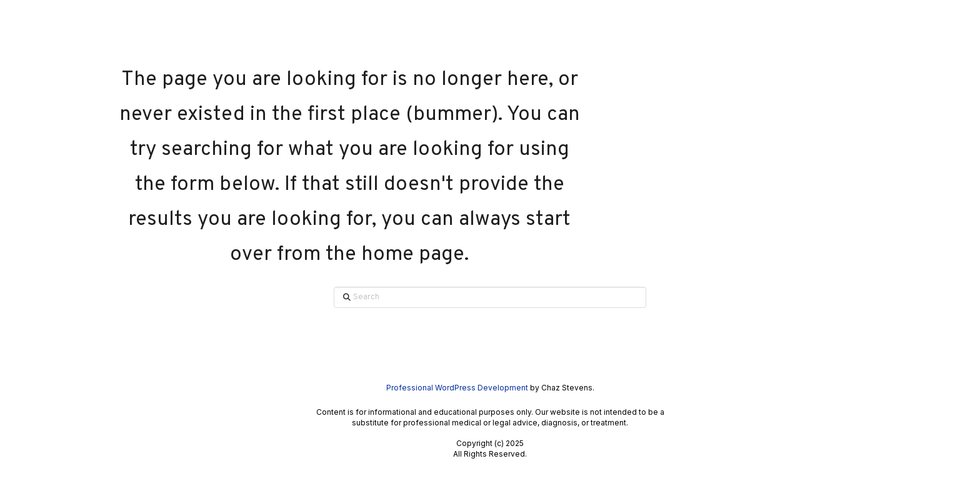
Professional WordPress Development (457, 388)
